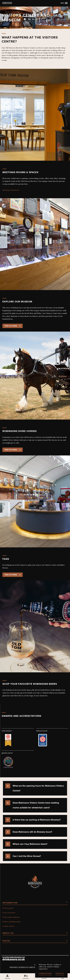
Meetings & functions (11, 190)
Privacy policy (8, 908)
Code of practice (9, 913)
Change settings (45, 973)
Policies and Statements (12, 922)
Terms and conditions (11, 917)
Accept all (60, 973)
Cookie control (8, 926)
